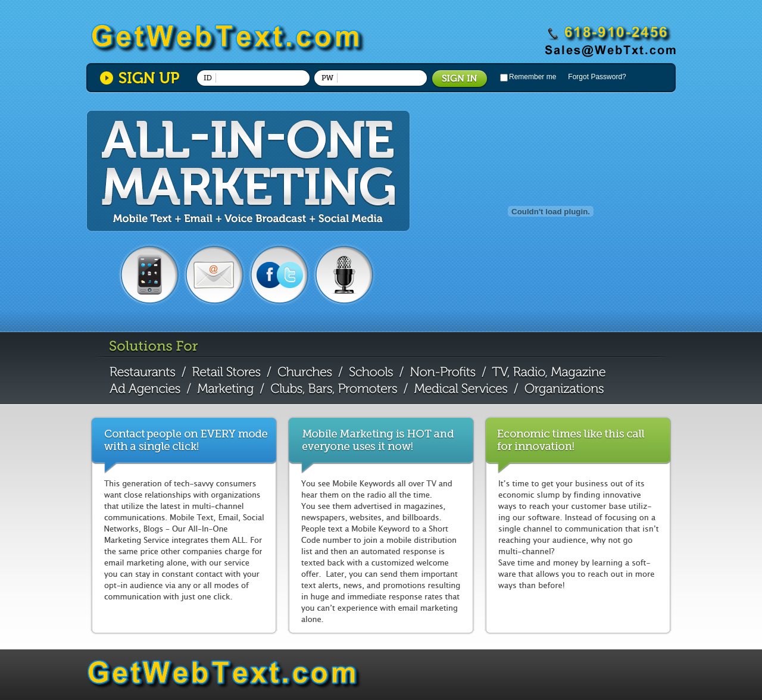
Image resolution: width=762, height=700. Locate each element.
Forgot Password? (597, 77)
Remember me (533, 77)
